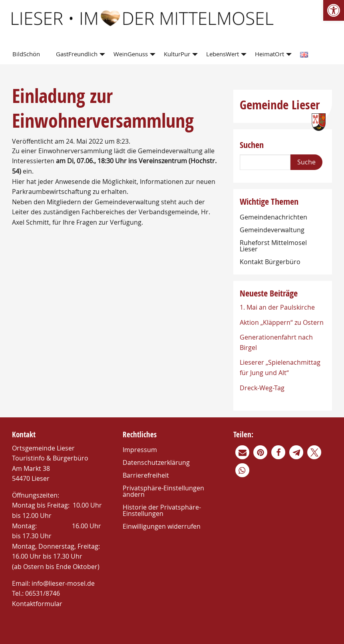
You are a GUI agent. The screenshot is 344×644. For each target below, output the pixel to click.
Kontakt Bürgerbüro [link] (270, 262)
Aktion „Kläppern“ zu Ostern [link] (282, 322)
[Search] (265, 162)
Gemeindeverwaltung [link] (272, 230)
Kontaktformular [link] (37, 604)
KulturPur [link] (177, 54)
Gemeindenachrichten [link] (273, 217)
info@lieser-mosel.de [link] (63, 583)
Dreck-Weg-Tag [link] (262, 388)
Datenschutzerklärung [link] (156, 462)
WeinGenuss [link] (131, 54)
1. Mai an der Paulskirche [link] (277, 307)
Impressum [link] (140, 450)
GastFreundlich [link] (77, 54)
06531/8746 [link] (43, 593)
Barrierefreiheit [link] (146, 475)
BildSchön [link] (26, 54)
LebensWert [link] (223, 54)
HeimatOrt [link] (269, 54)
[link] (334, 10)
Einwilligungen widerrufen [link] (162, 526)
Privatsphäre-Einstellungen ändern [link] (163, 491)
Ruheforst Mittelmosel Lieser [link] (273, 246)
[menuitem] (28, 54)
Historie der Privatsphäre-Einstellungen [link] (162, 510)
